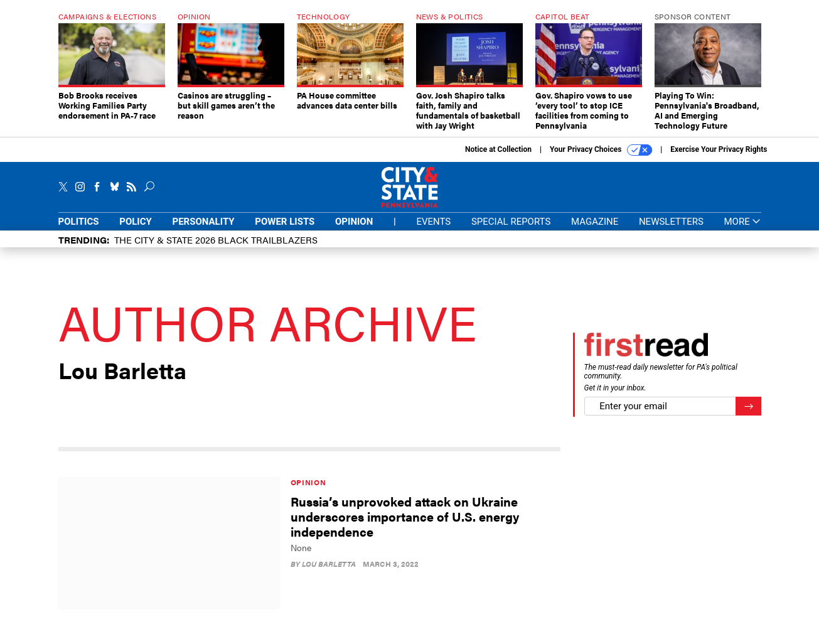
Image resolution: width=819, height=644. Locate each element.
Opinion (354, 231)
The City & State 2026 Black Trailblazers (216, 249)
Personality (204, 231)
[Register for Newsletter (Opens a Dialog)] (748, 416)
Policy (136, 231)
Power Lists (285, 231)
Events (433, 231)
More (742, 231)
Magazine (595, 231)
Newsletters (671, 231)
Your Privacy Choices (601, 159)
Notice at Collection (498, 159)
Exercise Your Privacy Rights (719, 159)
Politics (79, 231)
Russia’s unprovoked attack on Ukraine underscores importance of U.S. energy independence (405, 526)
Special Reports (511, 231)
